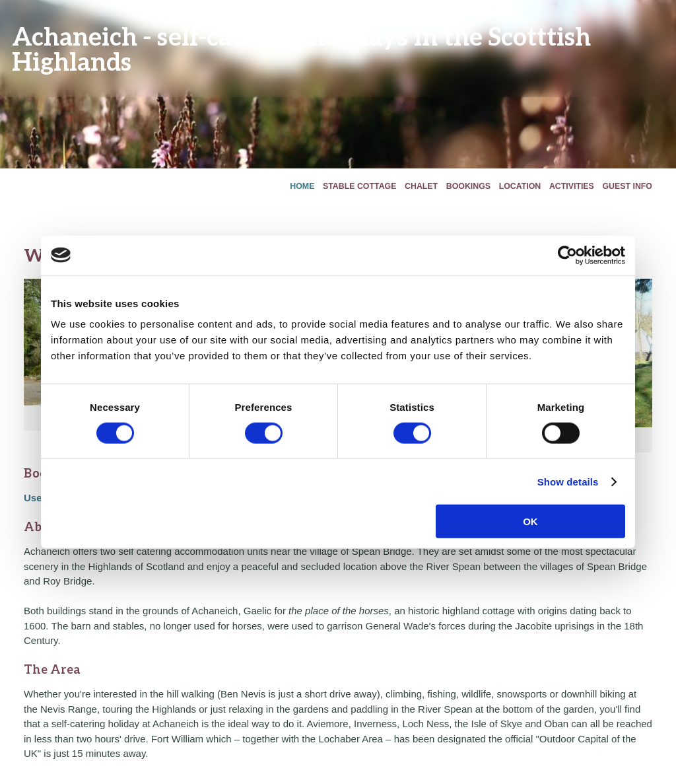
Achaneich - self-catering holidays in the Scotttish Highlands (301, 49)
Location (520, 186)
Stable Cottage (359, 186)
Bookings (468, 186)
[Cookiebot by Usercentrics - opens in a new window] (567, 255)
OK (530, 521)
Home (302, 186)
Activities (572, 186)
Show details (568, 481)
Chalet (421, 186)
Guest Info (627, 186)
